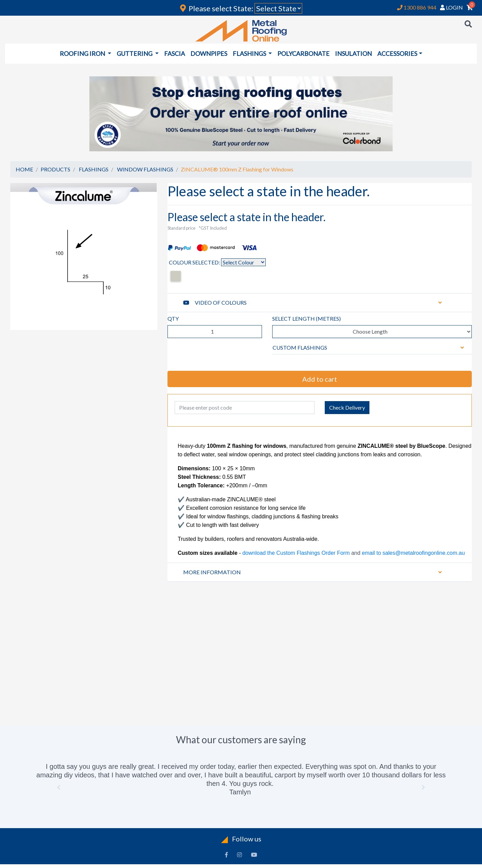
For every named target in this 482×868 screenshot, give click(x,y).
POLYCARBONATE (303, 54)
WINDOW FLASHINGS (145, 169)
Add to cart (320, 379)
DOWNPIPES (209, 54)
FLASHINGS (94, 169)
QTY (173, 318)
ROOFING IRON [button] (83, 54)
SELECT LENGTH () (306, 318)
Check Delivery (347, 407)
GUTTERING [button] (135, 54)
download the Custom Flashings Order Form (296, 553)
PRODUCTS (55, 169)
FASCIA (174, 54)
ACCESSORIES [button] (397, 54)
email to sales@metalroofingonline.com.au (412, 553)
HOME (24, 169)
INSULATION (353, 54)
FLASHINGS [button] (250, 54)
